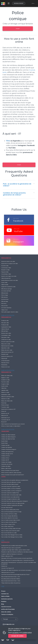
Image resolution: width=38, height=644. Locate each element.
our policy (16, 633)
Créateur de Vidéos (6, 466)
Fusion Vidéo (4, 282)
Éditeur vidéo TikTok (6, 468)
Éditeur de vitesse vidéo (7, 376)
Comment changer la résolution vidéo (11, 499)
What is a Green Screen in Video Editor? (11, 426)
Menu (33, 3)
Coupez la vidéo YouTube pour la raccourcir (12, 554)
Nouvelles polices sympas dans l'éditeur (11, 579)
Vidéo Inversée (5, 285)
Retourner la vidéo (6, 344)
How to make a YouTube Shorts (9, 522)
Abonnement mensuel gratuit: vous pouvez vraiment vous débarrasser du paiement (19, 563)
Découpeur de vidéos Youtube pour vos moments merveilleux (16, 570)
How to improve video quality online (10, 510)
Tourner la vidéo (5, 382)
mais (3, 540)
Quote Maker (5, 441)
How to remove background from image (11, 512)
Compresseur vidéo (6, 335)
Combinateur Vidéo (6, 268)
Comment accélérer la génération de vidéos (12, 505)
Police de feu (4, 365)
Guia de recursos (6, 607)
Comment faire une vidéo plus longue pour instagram (15, 501)
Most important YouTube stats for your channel (13, 424)
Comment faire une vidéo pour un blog (11, 482)
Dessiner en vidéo (5, 399)
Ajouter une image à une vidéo (9, 276)
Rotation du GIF (5, 413)
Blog (3, 604)
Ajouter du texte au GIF (7, 356)
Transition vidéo (5, 407)
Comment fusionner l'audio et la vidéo (11, 486)
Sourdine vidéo (5, 266)
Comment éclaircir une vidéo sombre (10, 497)
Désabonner (4, 566)
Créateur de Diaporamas (7, 452)
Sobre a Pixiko (5, 596)
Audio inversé (5, 386)
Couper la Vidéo (5, 384)
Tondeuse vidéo (5, 321)
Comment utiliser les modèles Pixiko (10, 493)
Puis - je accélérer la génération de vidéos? (17, 185)
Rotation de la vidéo (6, 333)
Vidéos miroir (4, 310)
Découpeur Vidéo (5, 337)
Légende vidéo (5, 390)
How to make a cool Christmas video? (11, 531)
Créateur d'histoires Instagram (9, 449)
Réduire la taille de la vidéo (8, 397)
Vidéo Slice (4, 388)
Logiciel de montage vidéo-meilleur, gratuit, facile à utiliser (16, 550)
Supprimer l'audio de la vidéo (8, 287)
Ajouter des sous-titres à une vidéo (10, 280)
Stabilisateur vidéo (6, 395)
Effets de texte (5, 293)
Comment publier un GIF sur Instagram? (11, 491)
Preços (3, 591)
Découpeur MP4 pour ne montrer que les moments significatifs (17, 558)
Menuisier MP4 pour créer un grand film (11, 548)
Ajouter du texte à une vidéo (8, 261)
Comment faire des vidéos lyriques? (10, 484)
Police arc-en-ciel (5, 367)
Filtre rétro (4, 303)
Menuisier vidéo (5, 323)
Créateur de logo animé (7, 454)
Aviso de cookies (6, 612)
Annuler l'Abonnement (7, 507)
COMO (3, 477)
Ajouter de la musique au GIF (8, 409)
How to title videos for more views (9, 518)
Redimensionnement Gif (7, 352)
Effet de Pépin (5, 331)
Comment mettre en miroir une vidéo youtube (13, 503)
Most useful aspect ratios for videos (10, 312)
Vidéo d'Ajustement (6, 278)
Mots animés (4, 306)
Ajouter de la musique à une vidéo (9, 263)
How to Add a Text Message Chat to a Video (12, 535)
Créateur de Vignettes (7, 447)
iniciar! (18, 29)
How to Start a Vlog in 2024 (8, 524)
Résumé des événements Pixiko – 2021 (11, 577)
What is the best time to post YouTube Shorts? (13, 475)
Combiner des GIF (6, 420)
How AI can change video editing (9, 516)
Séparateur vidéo (5, 348)
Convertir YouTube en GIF (8, 568)
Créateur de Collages (6, 462)
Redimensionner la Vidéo (7, 346)
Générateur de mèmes (7, 464)
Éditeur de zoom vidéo (7, 350)
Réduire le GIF (5, 415)
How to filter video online (7, 526)
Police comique (5, 405)
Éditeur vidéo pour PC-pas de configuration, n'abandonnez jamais (18, 560)
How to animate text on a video (9, 533)
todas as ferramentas (8, 315)
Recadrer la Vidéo (5, 270)
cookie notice (27, 633)
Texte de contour (5, 363)
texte (5, 72)
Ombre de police (5, 361)
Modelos (4, 601)
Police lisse (4, 403)
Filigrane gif (4, 358)
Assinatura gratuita (7, 599)
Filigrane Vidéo (5, 272)
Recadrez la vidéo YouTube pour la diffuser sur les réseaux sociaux (17, 552)
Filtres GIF (4, 411)
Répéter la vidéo (5, 378)
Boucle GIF (4, 422)
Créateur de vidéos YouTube (8, 439)
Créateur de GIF (5, 460)
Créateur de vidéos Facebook (8, 435)
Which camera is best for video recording (11, 473)
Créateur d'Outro (6, 456)
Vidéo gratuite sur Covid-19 (8, 572)
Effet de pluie (4, 297)
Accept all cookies (17, 636)
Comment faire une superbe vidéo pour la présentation (15, 480)
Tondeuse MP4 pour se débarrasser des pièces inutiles (14, 546)
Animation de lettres (6, 308)
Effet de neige (5, 301)
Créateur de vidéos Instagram (8, 437)
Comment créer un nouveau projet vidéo (11, 495)
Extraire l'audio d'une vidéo (8, 342)
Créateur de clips (5, 445)
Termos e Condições (7, 614)
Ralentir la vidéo (5, 392)
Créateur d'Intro (5, 458)
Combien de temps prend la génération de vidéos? (14, 194)
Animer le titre (5, 299)
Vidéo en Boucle (5, 329)
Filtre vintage (5, 295)
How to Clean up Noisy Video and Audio (11, 528)
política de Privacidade (8, 609)
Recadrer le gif (5, 354)
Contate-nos (5, 594)
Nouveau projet (19, 3)
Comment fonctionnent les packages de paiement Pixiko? (15, 574)
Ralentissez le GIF (5, 418)
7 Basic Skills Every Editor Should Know (11, 583)
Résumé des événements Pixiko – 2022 (11, 581)
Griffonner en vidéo (6, 340)
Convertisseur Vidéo (6, 274)
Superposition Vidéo (6, 327)
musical (32, 70)
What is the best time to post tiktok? (10, 470)
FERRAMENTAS (6, 258)
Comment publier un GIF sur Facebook (11, 489)
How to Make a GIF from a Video (9, 514)
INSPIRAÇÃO (5, 542)
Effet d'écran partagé (6, 289)
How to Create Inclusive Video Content (11, 520)
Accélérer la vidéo (5, 380)
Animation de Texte (6, 291)
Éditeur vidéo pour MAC (7, 556)
